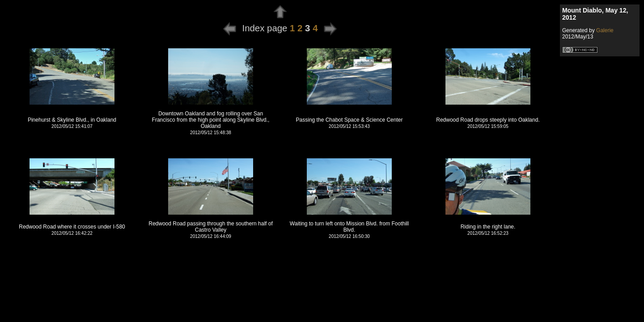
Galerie (605, 30)
